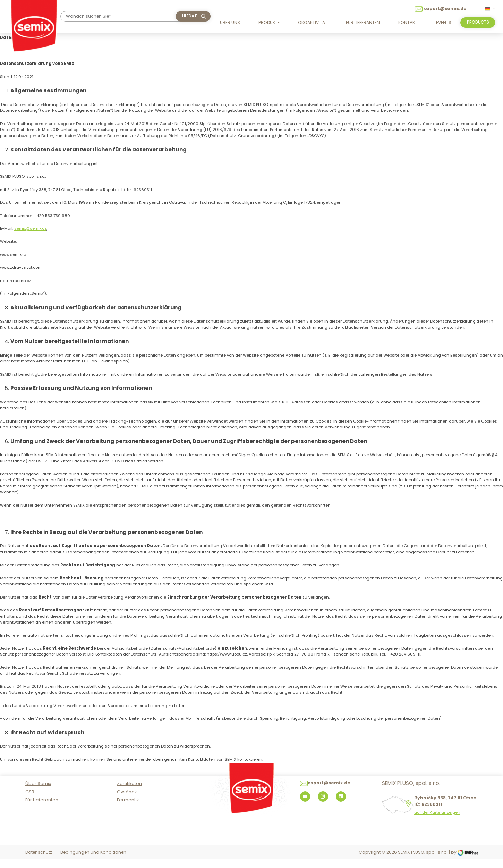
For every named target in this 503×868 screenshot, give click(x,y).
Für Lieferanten (363, 22)
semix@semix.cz (30, 228)
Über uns (230, 22)
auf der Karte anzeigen (437, 822)
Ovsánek (127, 801)
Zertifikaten (129, 793)
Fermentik (128, 809)
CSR (30, 801)
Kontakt (408, 22)
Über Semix (38, 793)
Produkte (269, 22)
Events (444, 22)
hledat (190, 16)
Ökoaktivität (313, 22)
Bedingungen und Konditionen (93, 862)
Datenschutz (39, 862)
